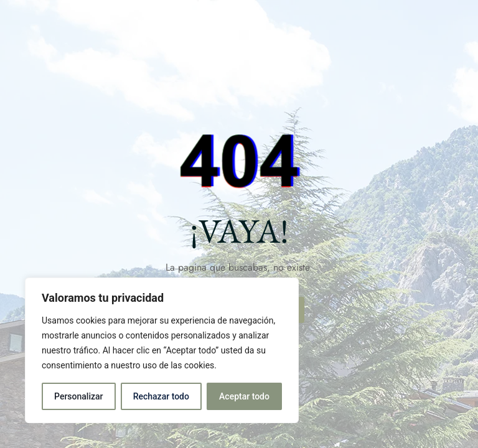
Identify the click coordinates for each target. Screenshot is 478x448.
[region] (162, 350)
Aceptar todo (244, 396)
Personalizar (78, 396)
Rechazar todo (161, 396)
